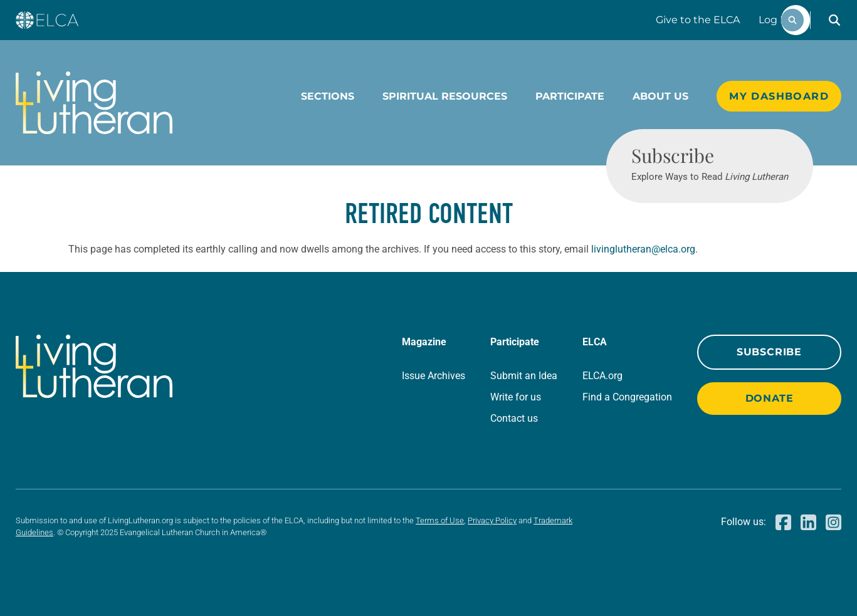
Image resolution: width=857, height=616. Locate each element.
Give (698, 20)
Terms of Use (440, 520)
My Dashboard (779, 96)
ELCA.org (602, 376)
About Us (660, 96)
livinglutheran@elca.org (643, 249)
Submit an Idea (524, 376)
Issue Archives (434, 376)
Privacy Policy (492, 520)
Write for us (516, 397)
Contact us (514, 418)
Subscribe (769, 352)
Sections (328, 96)
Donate (770, 398)
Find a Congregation (627, 397)
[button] (834, 20)
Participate (570, 96)
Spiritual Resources (445, 96)
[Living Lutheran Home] (94, 103)
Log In (774, 20)
